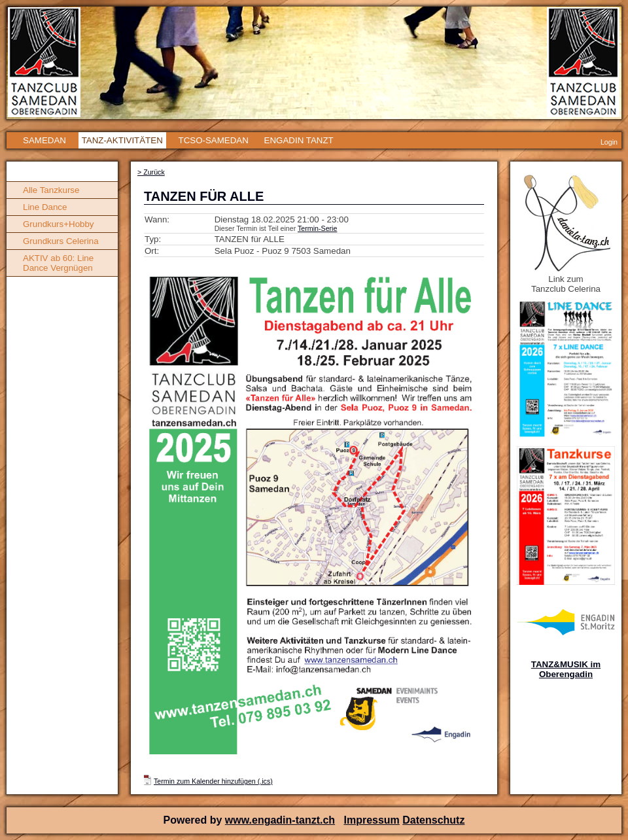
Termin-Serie (317, 228)
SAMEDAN (44, 140)
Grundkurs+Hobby (59, 224)
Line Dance (45, 207)
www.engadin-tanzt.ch (280, 820)
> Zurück (151, 172)
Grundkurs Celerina (61, 241)
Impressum (371, 820)
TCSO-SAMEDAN (213, 140)
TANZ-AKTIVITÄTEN (122, 140)
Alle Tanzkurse (51, 190)
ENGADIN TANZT (299, 140)
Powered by (194, 820)
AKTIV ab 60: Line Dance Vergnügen (58, 263)
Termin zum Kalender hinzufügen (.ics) (213, 781)
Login (609, 142)
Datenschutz (433, 820)
